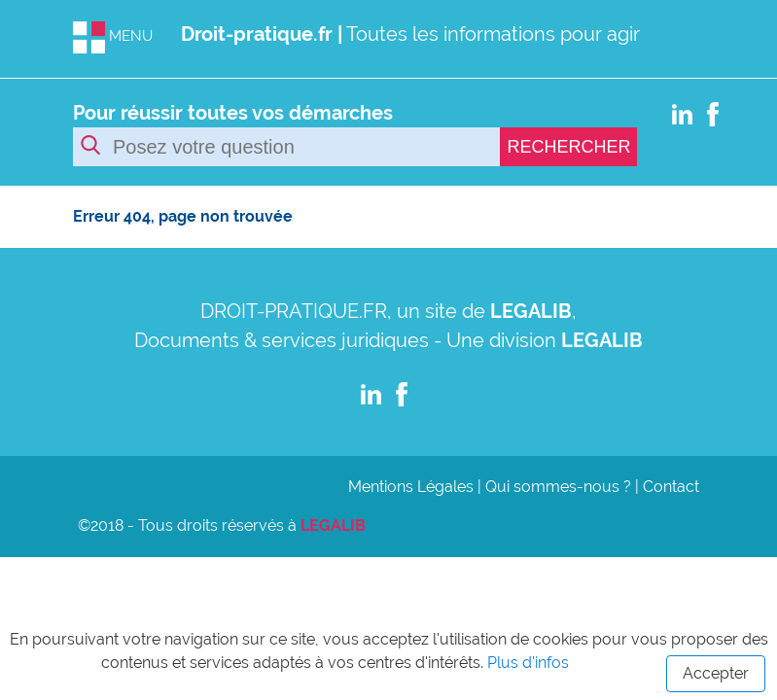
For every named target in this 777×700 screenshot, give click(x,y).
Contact (671, 487)
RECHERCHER (568, 147)
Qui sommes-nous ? (558, 487)
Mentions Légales (411, 487)
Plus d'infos (528, 663)
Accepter (716, 673)
